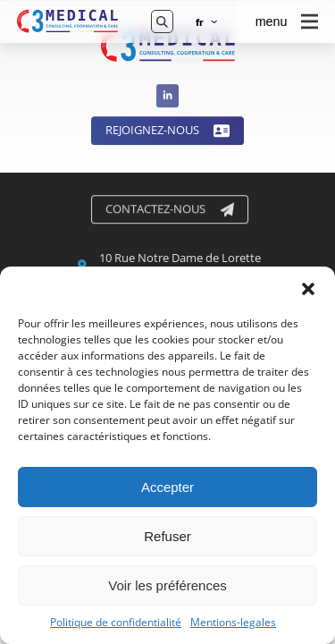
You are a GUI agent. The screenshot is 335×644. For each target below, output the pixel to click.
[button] (308, 289)
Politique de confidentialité (116, 623)
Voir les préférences (167, 585)
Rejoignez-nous (167, 132)
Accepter (167, 487)
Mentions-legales (233, 623)
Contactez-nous (171, 210)
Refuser (167, 536)
